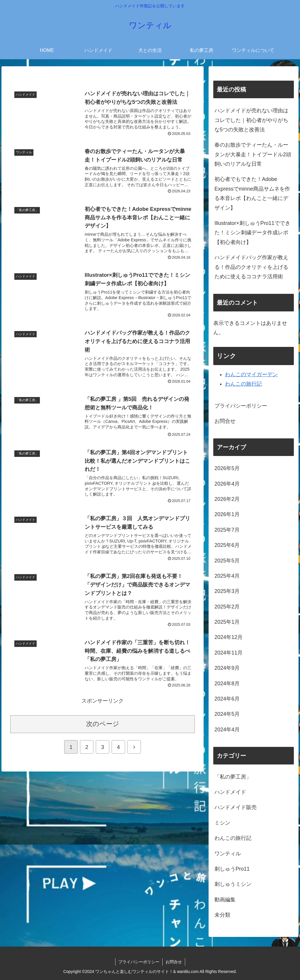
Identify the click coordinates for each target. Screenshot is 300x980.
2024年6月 (227, 699)
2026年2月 (227, 499)
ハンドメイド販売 (236, 807)
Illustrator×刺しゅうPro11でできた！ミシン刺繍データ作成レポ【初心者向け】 (252, 233)
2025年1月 (227, 622)
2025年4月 (227, 576)
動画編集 (225, 900)
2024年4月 (227, 730)
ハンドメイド (230, 792)
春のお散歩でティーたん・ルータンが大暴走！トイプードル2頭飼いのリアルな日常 (253, 154)
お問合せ (225, 421)
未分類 (222, 915)
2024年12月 (229, 637)
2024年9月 (227, 668)
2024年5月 (227, 714)
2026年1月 (227, 514)
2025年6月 (227, 545)
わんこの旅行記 (243, 384)
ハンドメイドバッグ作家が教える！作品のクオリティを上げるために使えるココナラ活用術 (251, 267)
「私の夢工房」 (233, 777)
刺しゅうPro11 (232, 869)
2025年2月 (227, 607)
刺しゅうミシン (233, 884)
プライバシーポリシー (241, 406)
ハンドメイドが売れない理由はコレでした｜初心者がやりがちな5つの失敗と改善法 (251, 120)
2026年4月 (227, 484)
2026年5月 (227, 468)
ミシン (222, 823)
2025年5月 (227, 561)
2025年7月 (227, 530)
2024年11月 (229, 653)
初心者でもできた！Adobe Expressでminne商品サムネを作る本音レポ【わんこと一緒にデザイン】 (252, 193)
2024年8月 (227, 684)
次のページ (103, 724)
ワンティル (228, 854)
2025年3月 (227, 591)
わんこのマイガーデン (251, 374)
